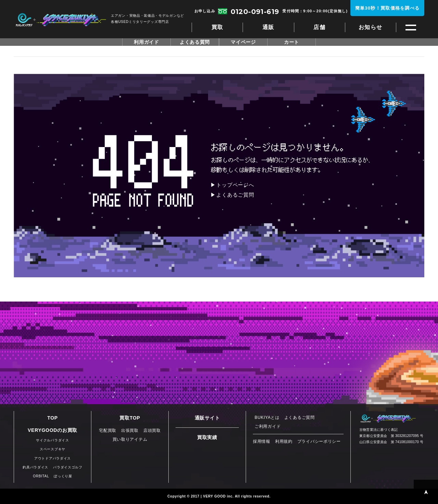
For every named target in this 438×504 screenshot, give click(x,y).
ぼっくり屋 (63, 476)
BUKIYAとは (267, 417)
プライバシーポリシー (319, 441)
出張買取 (130, 430)
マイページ (243, 42)
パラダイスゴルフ (68, 467)
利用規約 (284, 441)
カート (292, 42)
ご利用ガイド (268, 426)
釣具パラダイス (35, 467)
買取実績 (207, 437)
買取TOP (130, 418)
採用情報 (262, 441)
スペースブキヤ (61, 20)
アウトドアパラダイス (53, 458)
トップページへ (235, 185)
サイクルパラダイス (52, 440)
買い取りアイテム (130, 439)
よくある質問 (195, 42)
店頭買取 (152, 430)
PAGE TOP (426, 492)
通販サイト (207, 418)
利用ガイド (146, 42)
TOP (53, 418)
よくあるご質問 (235, 195)
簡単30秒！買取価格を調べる (388, 8)
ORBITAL (41, 476)
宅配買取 (108, 430)
